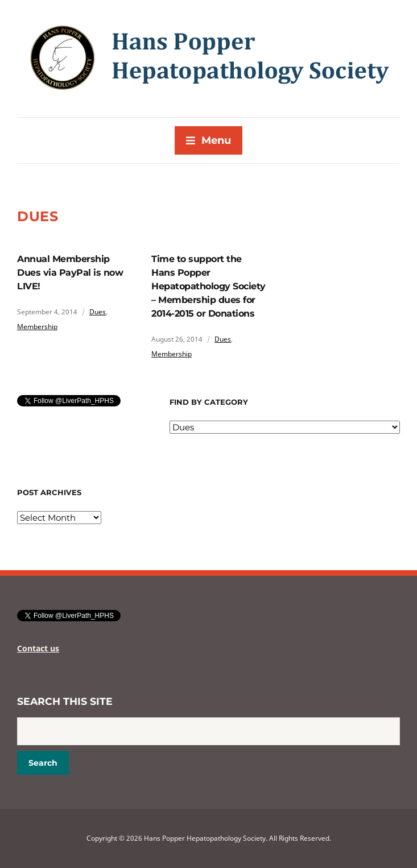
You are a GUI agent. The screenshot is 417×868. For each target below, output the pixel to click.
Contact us (38, 648)
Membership (37, 327)
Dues (98, 312)
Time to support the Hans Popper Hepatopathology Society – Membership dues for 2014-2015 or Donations (208, 286)
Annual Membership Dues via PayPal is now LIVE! (70, 273)
